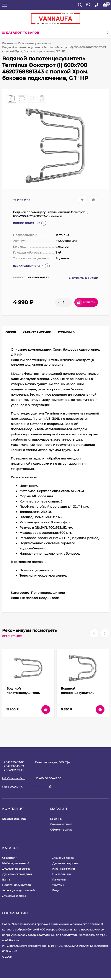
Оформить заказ (61, 830)
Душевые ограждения (17, 874)
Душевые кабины (14, 896)
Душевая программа (16, 869)
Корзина (56, 819)
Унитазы (58, 885)
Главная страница (14, 819)
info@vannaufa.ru (14, 778)
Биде (56, 890)
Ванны (7, 880)
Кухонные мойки (64, 869)
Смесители (10, 858)
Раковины (59, 880)
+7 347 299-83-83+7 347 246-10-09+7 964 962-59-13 (13, 766)
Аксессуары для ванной (18, 890)
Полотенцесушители (33, 43)
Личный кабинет (61, 824)
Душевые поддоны (65, 863)
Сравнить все (16, 636)
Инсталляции (61, 874)
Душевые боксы (63, 858)
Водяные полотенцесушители (35, 598)
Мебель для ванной (16, 863)
